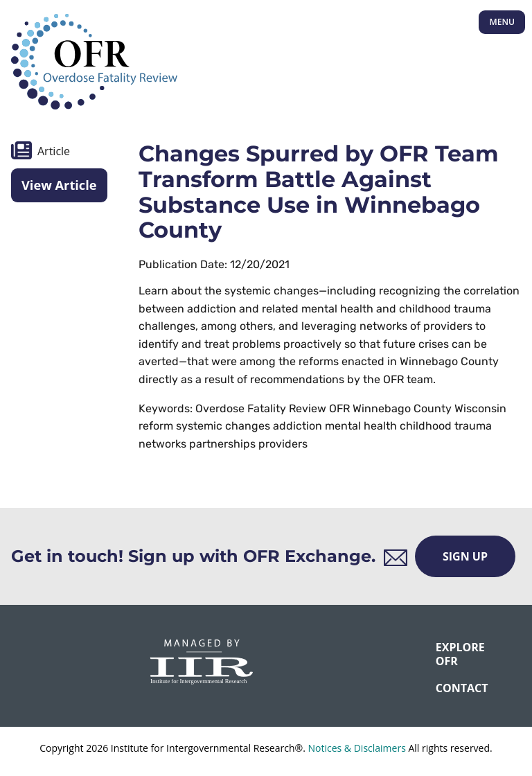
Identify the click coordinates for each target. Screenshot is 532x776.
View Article (59, 185)
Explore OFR (445, 654)
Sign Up (465, 556)
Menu (502, 22)
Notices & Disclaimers (356, 748)
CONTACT (445, 688)
